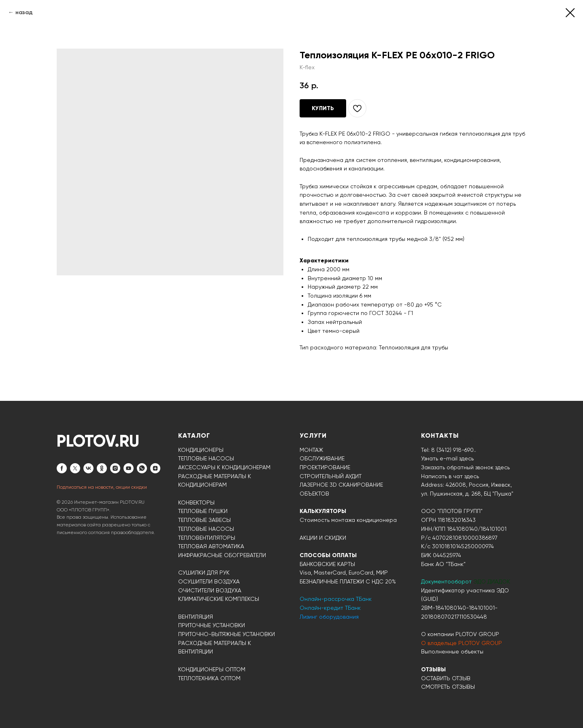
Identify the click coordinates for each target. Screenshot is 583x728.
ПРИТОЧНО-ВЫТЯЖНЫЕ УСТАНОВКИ (227, 634)
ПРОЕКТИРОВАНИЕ (325, 467)
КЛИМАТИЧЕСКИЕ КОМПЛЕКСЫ (219, 599)
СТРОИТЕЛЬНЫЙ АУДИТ (331, 476)
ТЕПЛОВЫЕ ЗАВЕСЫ (204, 520)
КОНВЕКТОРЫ (196, 502)
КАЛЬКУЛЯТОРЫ (323, 511)
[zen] (155, 468)
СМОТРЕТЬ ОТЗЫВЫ (448, 687)
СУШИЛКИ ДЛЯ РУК (204, 573)
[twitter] (75, 468)
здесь (472, 476)
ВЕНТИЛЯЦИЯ (196, 617)
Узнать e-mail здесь (447, 458)
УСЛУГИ (313, 435)
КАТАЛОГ (194, 435)
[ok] (102, 468)
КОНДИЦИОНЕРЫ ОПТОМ (212, 669)
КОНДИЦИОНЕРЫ (201, 450)
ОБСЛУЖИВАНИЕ (322, 458)
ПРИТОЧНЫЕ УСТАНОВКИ (212, 625)
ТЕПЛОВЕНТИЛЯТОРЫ (207, 538)
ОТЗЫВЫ (433, 669)
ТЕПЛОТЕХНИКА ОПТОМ (209, 678)
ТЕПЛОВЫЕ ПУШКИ (203, 511)
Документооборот (447, 581)
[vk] (88, 468)
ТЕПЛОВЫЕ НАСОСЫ (206, 458)
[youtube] (129, 468)
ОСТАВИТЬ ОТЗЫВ (446, 678)
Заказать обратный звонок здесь (465, 467)
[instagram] (115, 468)
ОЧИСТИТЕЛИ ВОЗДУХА (210, 590)
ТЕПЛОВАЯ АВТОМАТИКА (211, 546)
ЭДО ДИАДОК (492, 581)
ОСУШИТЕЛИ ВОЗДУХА (209, 581)
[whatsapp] (142, 468)
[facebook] (62, 468)
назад (24, 12)
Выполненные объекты (452, 651)
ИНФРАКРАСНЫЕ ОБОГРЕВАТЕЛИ (222, 555)
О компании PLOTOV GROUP (460, 634)
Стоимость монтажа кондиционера (348, 520)
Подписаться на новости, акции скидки (102, 487)
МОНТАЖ (311, 450)
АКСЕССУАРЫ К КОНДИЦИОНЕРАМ (224, 467)
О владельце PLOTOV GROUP (462, 643)
